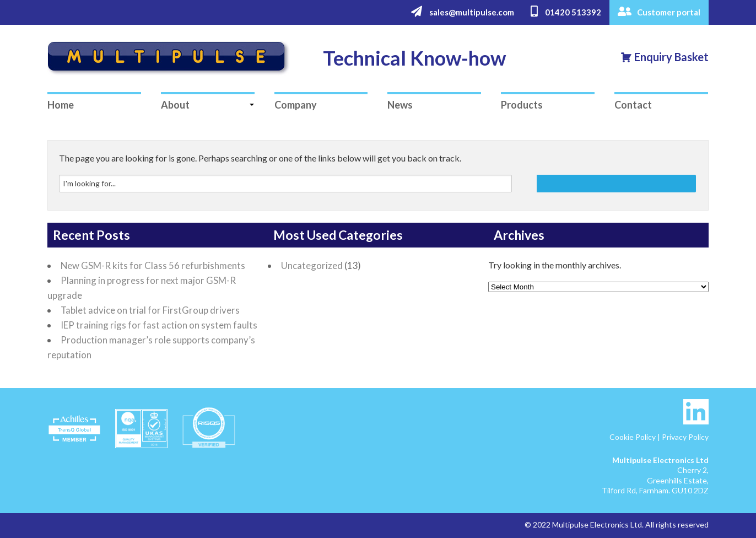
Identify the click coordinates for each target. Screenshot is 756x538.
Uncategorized (312, 265)
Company (296, 105)
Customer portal (659, 12)
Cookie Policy (633, 437)
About (175, 105)
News (400, 105)
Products (522, 105)
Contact (633, 105)
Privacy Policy (685, 437)
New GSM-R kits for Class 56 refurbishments (153, 265)
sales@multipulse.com (463, 12)
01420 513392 (566, 12)
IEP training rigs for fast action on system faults (159, 325)
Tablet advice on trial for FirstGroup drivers (150, 310)
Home (61, 105)
